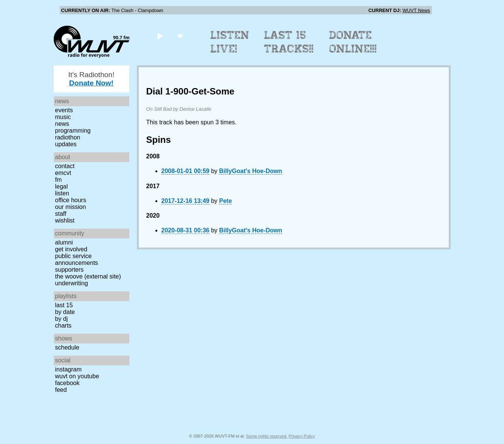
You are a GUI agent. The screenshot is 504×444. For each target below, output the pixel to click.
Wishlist (65, 220)
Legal (62, 186)
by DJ (62, 319)
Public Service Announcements (77, 259)
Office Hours (71, 200)
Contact (65, 166)
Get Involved (71, 249)
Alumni (64, 242)
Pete (226, 201)
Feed (61, 390)
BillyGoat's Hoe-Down (251, 171)
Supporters (70, 270)
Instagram (68, 369)
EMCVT (63, 173)
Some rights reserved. (267, 436)
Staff (61, 214)
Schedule (67, 347)
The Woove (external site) (88, 276)
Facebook (67, 383)
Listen (62, 193)
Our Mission (71, 207)
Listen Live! (230, 42)
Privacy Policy (302, 436)
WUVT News (416, 10)
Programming (73, 131)
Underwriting (72, 283)
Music (63, 117)
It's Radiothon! (91, 79)
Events (64, 110)
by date (65, 312)
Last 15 (64, 305)
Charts (64, 326)
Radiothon (68, 137)
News (62, 124)
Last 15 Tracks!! (289, 42)
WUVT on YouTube (77, 376)
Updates (66, 144)
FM (59, 180)
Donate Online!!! (353, 42)
